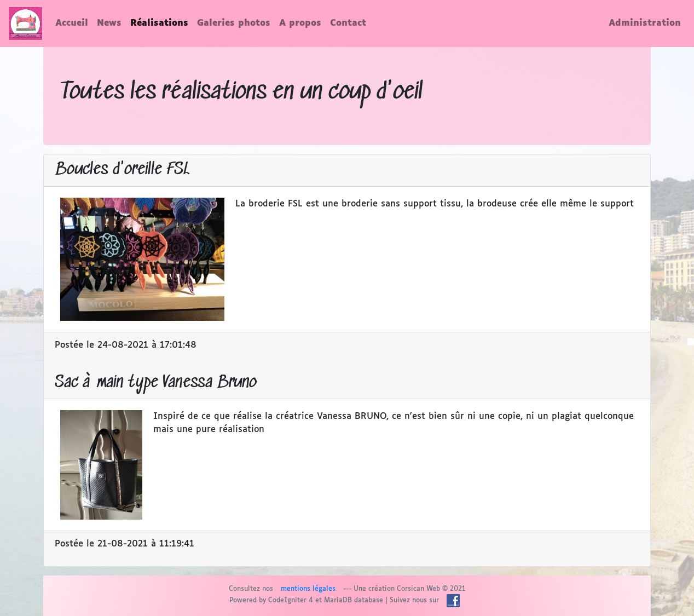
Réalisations (159, 23)
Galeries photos (234, 23)
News (109, 23)
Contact (348, 23)
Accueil (72, 23)
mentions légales (308, 589)
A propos (300, 23)
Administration (645, 23)
